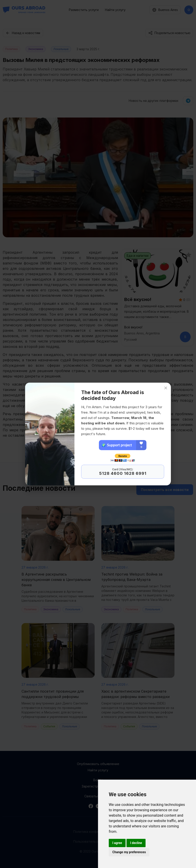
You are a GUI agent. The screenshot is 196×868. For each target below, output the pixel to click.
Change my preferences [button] (129, 852)
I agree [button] (117, 843)
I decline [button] (136, 843)
